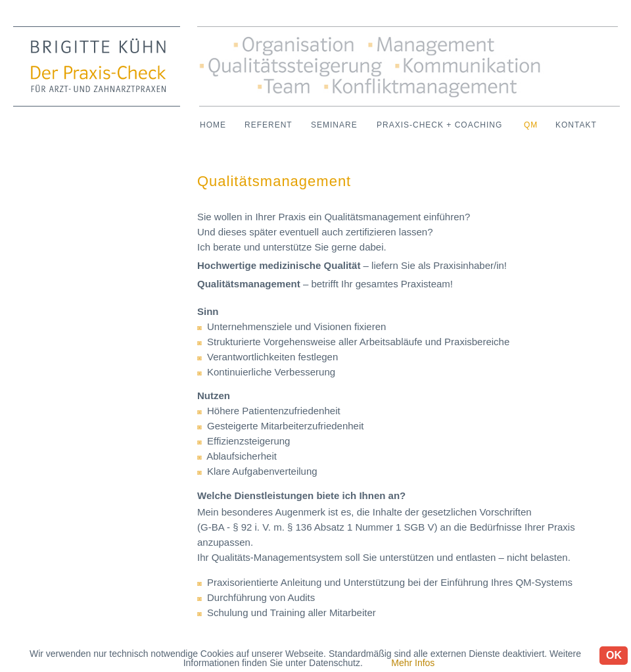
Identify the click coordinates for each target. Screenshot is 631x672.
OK (614, 655)
